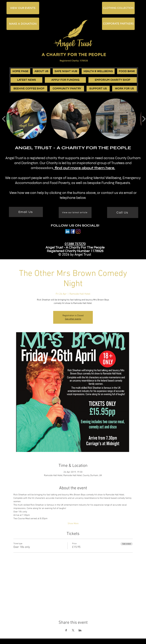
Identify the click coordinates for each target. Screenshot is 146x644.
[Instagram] (78, 231)
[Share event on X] (73, 630)
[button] (41, 71)
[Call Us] (123, 212)
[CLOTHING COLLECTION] (118, 8)
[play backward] (4, 119)
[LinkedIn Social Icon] (67, 231)
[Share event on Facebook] (66, 630)
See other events (73, 319)
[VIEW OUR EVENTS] (23, 8)
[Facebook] (73, 231)
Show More (73, 524)
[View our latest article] (75, 212)
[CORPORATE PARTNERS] (118, 24)
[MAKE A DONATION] (23, 24)
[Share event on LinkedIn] (80, 630)
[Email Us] (26, 212)
